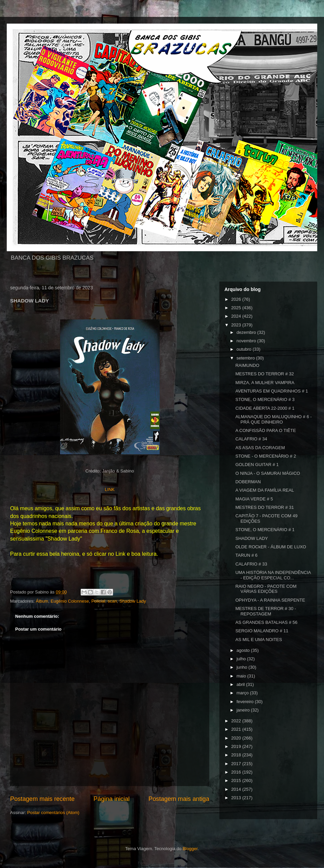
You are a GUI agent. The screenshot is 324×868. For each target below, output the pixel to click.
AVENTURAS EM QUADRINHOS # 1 (272, 391)
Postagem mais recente (42, 799)
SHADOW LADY (251, 538)
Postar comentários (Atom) (53, 813)
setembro (246, 358)
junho (242, 667)
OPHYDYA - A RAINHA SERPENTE (270, 600)
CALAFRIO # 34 (251, 439)
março (243, 693)
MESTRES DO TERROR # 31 (264, 507)
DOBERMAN (248, 482)
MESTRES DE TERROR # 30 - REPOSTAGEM (266, 611)
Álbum (42, 601)
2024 (237, 316)
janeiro (244, 710)
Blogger (190, 849)
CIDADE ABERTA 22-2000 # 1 (265, 408)
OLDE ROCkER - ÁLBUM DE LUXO (271, 547)
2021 (237, 729)
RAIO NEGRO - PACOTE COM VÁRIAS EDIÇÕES (266, 589)
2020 (237, 738)
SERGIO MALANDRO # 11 (262, 631)
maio (242, 676)
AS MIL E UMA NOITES (259, 640)
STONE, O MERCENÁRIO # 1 (265, 530)
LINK (110, 489)
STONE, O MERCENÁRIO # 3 (265, 399)
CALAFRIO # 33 (251, 564)
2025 (237, 308)
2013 (237, 798)
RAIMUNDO (247, 365)
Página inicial (112, 799)
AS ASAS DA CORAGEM (260, 448)
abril (241, 684)
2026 (237, 299)
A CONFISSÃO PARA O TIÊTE (265, 430)
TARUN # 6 (246, 555)
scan (112, 601)
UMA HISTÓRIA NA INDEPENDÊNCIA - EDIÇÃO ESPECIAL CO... (273, 575)
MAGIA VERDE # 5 (254, 499)
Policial (98, 601)
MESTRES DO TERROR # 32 (264, 374)
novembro (247, 341)
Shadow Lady (133, 601)
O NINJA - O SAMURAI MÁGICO (267, 473)
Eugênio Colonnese (70, 601)
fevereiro (246, 702)
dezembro (247, 332)
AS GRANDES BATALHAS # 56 (266, 622)
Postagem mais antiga (179, 799)
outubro (245, 349)
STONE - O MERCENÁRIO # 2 (266, 456)
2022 (237, 721)
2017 (237, 764)
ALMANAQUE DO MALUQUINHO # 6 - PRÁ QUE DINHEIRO (273, 419)
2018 (237, 755)
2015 (237, 780)
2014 (237, 789)
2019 (237, 746)
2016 (237, 772)
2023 (237, 325)
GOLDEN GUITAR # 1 (257, 465)
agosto (244, 650)
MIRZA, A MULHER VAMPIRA (265, 383)
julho (242, 659)
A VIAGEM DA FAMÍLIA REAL (264, 490)
